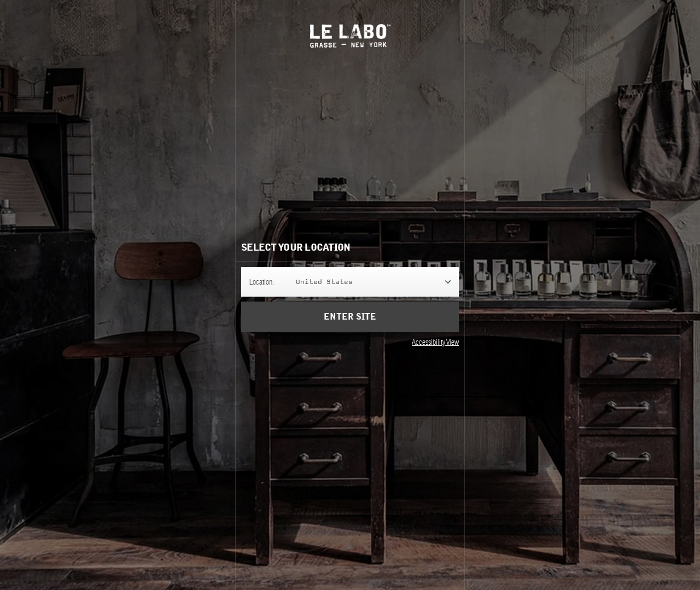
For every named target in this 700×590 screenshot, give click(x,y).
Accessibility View (435, 342)
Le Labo (350, 36)
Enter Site (350, 317)
